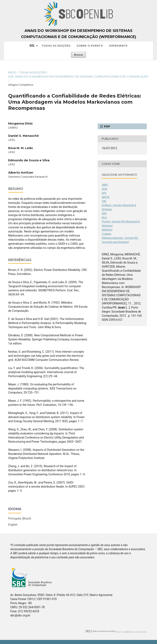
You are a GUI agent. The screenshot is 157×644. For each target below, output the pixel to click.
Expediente (118, 46)
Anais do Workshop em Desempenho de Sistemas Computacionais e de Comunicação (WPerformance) (79, 34)
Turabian (107, 234)
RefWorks (107, 230)
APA (104, 193)
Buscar (78, 55)
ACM (104, 189)
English (13, 525)
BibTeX (106, 197)
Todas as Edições (56, 46)
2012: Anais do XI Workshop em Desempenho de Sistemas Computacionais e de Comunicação (78, 76)
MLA (104, 218)
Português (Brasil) (20, 518)
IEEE (104, 213)
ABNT (105, 185)
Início (12, 72)
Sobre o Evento (90, 46)
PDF (107, 126)
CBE (104, 201)
